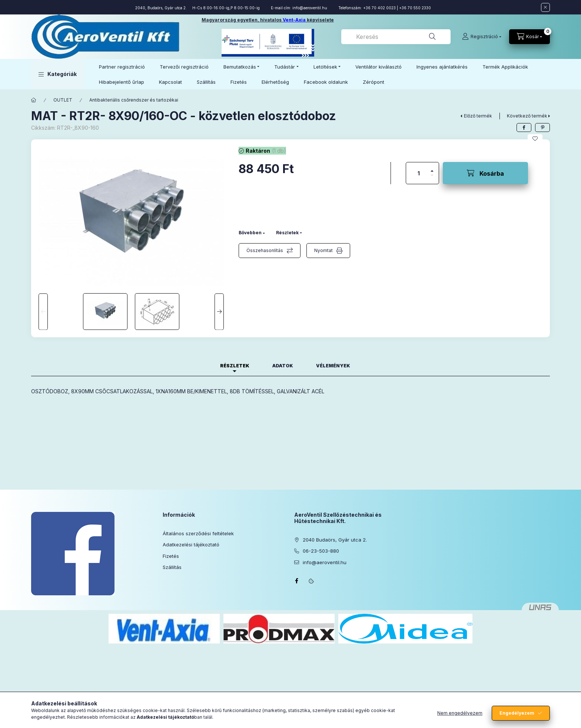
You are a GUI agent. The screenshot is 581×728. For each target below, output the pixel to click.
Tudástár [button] (285, 67)
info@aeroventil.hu (310, 8)
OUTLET (63, 100)
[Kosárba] (485, 173)
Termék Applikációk (505, 67)
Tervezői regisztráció (184, 67)
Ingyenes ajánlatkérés (442, 67)
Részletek (287, 233)
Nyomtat (323, 250)
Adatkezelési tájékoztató (191, 545)
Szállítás (206, 82)
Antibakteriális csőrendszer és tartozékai (134, 100)
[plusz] (432, 168)
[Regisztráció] (482, 37)
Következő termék (527, 116)
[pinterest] (542, 128)
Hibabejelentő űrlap (122, 82)
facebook (296, 581)
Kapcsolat (170, 82)
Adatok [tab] (283, 366)
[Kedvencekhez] (535, 139)
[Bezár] (545, 7)
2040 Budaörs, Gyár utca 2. (335, 540)
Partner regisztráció (122, 67)
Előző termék (478, 116)
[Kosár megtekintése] (529, 37)
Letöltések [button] (325, 67)
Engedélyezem (517, 713)
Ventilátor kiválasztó (379, 67)
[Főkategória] (34, 100)
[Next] (219, 312)
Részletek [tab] (235, 366)
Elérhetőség (275, 82)
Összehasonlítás (265, 250)
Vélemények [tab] (333, 366)
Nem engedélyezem (460, 713)
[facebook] (524, 128)
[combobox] (396, 37)
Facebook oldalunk (326, 82)
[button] (58, 74)
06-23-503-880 (321, 551)
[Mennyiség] (419, 173)
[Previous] (43, 312)
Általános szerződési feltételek (198, 533)
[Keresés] (432, 37)
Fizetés (239, 82)
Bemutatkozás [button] (240, 67)
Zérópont (373, 82)
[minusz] (432, 178)
